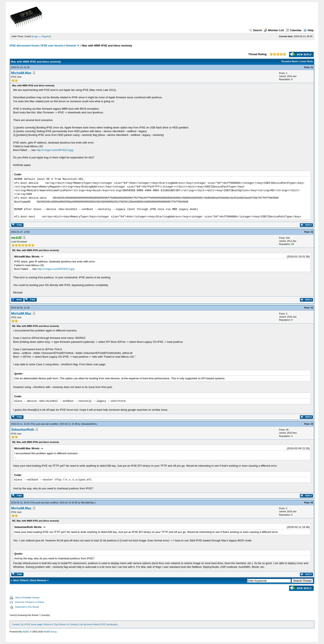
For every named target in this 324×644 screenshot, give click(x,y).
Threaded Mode (289, 61)
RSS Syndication (109, 624)
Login (35, 36)
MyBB (26, 632)
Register (46, 36)
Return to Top (51, 624)
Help (308, 30)
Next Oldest (21, 580)
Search (255, 30)
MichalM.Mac (21, 73)
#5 (312, 503)
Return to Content (68, 624)
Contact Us (18, 624)
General (71, 46)
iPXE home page (34, 624)
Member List (274, 30)
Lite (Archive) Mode (89, 624)
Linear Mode (306, 61)
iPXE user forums (52, 46)
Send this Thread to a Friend (29, 602)
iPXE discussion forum (24, 46)
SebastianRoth (88, 424)
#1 (312, 67)
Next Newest (38, 580)
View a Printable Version (27, 598)
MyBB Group (50, 632)
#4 (312, 424)
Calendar (294, 30)
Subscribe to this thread (27, 607)
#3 (312, 308)
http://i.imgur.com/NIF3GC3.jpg (55, 150)
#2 (312, 232)
